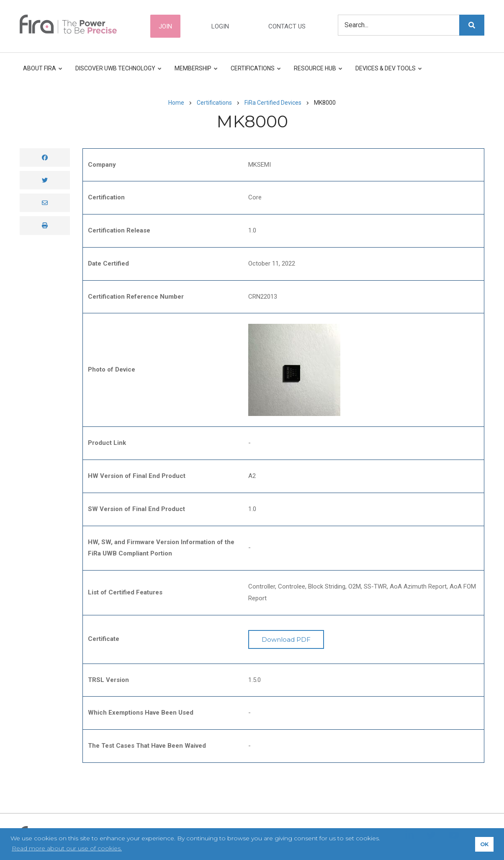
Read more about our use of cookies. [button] (67, 848)
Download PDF (286, 639)
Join (165, 26)
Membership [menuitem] (194, 72)
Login (220, 26)
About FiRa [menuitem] (43, 72)
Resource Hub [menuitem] (316, 72)
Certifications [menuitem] (254, 72)
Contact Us (287, 26)
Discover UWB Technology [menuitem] (117, 72)
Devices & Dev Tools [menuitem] (387, 72)
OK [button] (484, 844)
